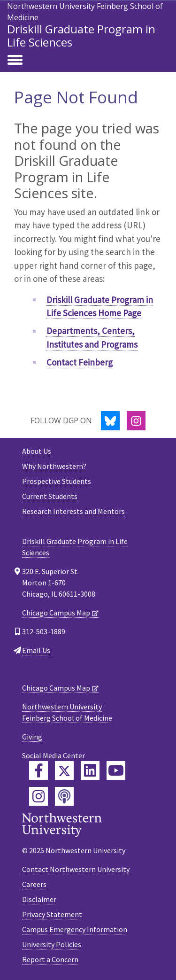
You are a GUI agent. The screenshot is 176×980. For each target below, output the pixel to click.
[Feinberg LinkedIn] (90, 770)
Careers (34, 884)
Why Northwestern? (54, 466)
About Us (37, 451)
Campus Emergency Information (75, 929)
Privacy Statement (52, 914)
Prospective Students (57, 481)
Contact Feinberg (80, 362)
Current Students (50, 496)
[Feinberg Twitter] (64, 770)
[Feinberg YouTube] (116, 770)
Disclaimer (39, 899)
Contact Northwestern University (76, 869)
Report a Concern (50, 959)
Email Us (36, 650)
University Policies (52, 944)
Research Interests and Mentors (73, 511)
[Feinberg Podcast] (64, 796)
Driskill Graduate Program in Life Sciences (81, 35)
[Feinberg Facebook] (38, 770)
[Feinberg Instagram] (38, 796)
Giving (32, 737)
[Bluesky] (110, 421)
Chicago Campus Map (56, 613)
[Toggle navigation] (15, 61)
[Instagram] (136, 421)
